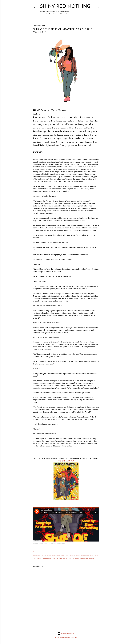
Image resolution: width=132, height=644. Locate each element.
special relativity (89, 558)
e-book (96, 555)
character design (60, 555)
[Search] (98, 6)
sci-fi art (59, 558)
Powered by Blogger (66, 633)
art (39, 555)
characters (69, 555)
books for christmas (47, 555)
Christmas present (87, 555)
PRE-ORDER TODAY (66, 461)
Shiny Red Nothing (65, 7)
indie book (45, 558)
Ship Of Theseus (78, 558)
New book (53, 558)
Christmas (77, 555)
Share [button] (35, 552)
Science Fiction (67, 558)
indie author (37, 558)
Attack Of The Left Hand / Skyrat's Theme (54, 544)
